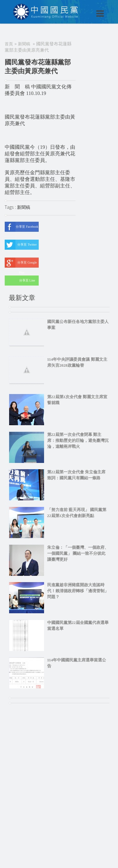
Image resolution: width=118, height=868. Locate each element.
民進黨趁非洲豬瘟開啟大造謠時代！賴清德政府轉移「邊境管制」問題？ (78, 591)
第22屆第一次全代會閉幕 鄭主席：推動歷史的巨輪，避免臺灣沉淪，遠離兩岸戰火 (78, 440)
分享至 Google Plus (21, 263)
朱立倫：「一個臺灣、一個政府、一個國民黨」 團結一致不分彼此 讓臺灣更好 (78, 553)
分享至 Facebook (22, 227)
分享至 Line (20, 281)
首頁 (9, 44)
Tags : (11, 207)
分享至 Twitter (21, 245)
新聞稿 (24, 44)
